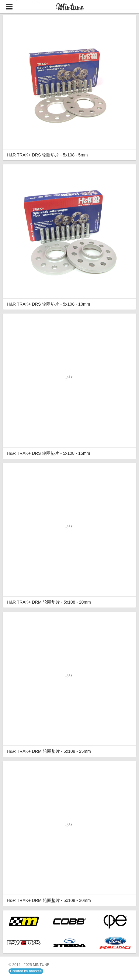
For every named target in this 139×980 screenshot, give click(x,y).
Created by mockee (26, 971)
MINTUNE (41, 965)
